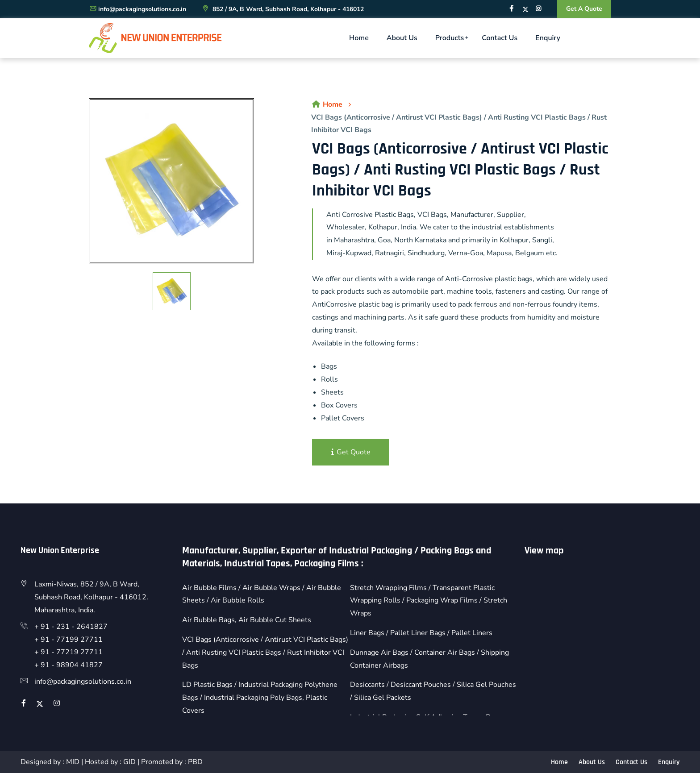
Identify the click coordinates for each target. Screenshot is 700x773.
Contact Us (500, 38)
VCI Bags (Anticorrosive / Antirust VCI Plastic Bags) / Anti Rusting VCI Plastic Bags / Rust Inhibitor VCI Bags (265, 652)
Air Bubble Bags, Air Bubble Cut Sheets (247, 620)
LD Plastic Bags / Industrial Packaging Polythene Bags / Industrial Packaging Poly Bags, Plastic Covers (260, 698)
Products (450, 38)
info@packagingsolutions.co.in (137, 9)
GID (129, 762)
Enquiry (548, 38)
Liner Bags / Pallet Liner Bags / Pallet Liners (421, 633)
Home (359, 38)
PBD (195, 762)
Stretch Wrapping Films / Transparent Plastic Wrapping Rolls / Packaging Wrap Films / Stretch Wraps (429, 601)
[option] (171, 181)
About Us (402, 38)
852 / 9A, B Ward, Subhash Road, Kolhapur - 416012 (283, 9)
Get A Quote (584, 9)
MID (73, 762)
